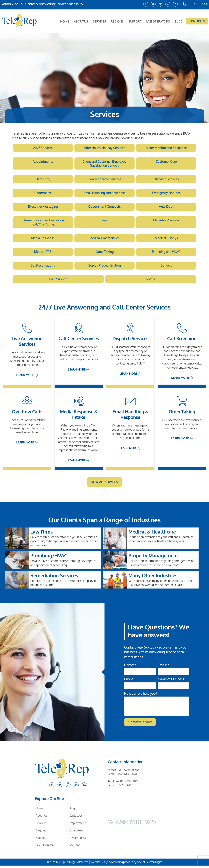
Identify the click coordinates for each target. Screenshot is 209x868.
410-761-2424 (125, 788)
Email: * (164, 667)
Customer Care (166, 162)
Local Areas (76, 833)
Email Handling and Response (104, 194)
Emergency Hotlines (166, 194)
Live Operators (159, 21)
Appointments (43, 162)
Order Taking (104, 254)
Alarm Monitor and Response (166, 148)
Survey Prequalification (104, 267)
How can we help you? (141, 696)
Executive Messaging (43, 208)
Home (65, 21)
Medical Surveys (166, 240)
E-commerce (43, 194)
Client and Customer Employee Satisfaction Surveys (104, 164)
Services (100, 21)
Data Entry (43, 180)
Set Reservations (43, 267)
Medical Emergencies (105, 240)
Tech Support (58, 281)
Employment (77, 825)
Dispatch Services (166, 180)
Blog (179, 21)
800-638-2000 (195, 4)
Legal (104, 222)
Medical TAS (43, 254)
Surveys (166, 267)
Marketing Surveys (166, 222)
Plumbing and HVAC (166, 254)
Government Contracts (104, 208)
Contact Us (197, 21)
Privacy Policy (77, 840)
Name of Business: (171, 682)
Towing (151, 281)
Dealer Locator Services (104, 180)
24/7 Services (43, 148)
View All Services (104, 484)
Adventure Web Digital (150, 865)
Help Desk (166, 208)
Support (135, 21)
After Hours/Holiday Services (105, 148)
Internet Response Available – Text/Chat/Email (43, 224)
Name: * (130, 667)
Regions (118, 21)
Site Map (75, 847)
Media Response (43, 240)
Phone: (129, 682)
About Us (81, 21)
